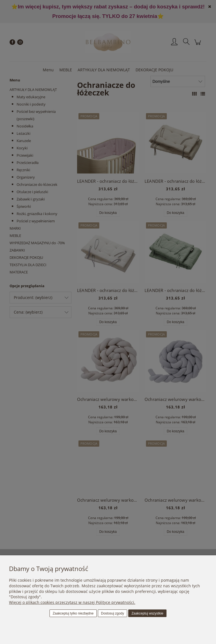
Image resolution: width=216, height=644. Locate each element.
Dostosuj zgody (112, 613)
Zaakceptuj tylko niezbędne (73, 613)
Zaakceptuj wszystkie (147, 613)
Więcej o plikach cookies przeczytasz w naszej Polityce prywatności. (72, 602)
